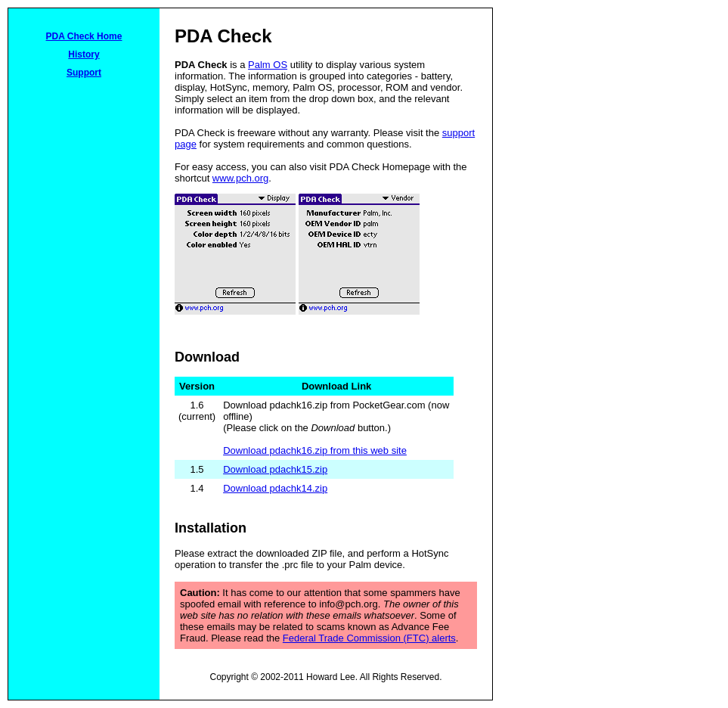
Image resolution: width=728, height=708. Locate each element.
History (84, 54)
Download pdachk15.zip (275, 469)
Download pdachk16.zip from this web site (315, 450)
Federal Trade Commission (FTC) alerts (369, 638)
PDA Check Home (84, 36)
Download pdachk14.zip (275, 488)
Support (84, 73)
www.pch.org (240, 178)
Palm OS (268, 65)
